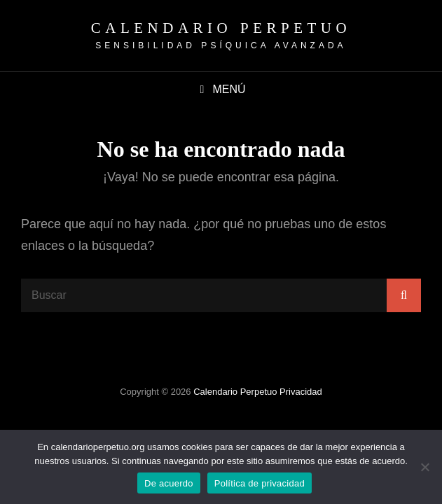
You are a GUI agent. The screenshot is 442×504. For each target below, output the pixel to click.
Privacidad (301, 392)
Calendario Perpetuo (221, 28)
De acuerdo (169, 483)
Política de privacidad (260, 483)
